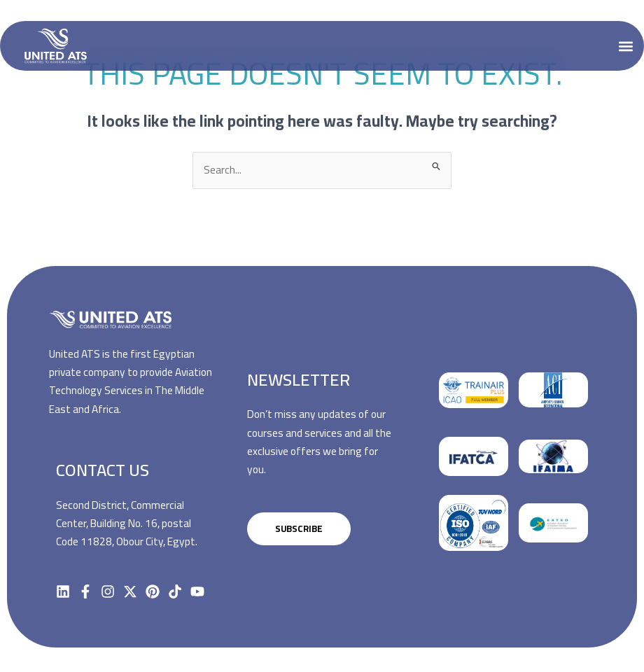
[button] (625, 46)
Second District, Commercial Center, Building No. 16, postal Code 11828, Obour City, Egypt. (127, 524)
